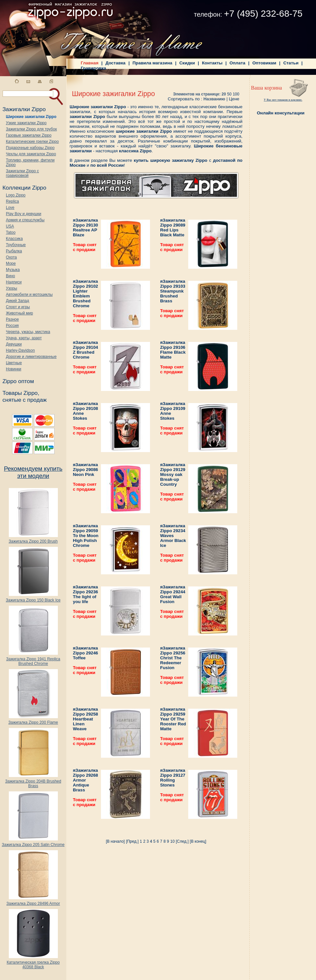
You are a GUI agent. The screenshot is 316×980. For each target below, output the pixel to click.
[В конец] (198, 841)
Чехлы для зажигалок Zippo (31, 154)
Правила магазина (153, 63)
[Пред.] (132, 841)
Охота (11, 257)
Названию (214, 99)
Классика (14, 239)
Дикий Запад (17, 301)
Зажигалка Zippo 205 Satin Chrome (33, 843)
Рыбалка (14, 251)
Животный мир (19, 313)
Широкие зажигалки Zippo (31, 117)
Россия (12, 326)
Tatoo (11, 232)
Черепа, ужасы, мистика (28, 332)
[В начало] (115, 841)
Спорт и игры (18, 307)
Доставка (116, 63)
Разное (12, 319)
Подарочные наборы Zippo (30, 148)
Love (10, 208)
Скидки (187, 63)
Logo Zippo (16, 195)
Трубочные (16, 245)
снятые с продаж (25, 400)
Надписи (14, 282)
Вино (10, 276)
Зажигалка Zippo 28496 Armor (33, 902)
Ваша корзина (266, 88)
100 (236, 94)
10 (172, 841)
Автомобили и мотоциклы (29, 295)
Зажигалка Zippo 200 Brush (33, 540)
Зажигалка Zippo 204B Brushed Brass (33, 782)
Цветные (14, 363)
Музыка (13, 270)
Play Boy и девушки (24, 214)
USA (10, 226)
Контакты (212, 63)
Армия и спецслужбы (25, 220)
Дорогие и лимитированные (31, 357)
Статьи (291, 63)
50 (229, 94)
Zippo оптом (18, 381)
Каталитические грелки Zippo (32, 142)
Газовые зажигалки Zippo (29, 135)
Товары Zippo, (21, 393)
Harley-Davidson (20, 350)
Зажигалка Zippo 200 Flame (33, 721)
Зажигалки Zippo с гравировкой (22, 173)
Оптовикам (264, 63)
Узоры (11, 288)
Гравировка (93, 68)
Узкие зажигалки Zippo (26, 123)
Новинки (14, 369)
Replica (12, 201)
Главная (90, 63)
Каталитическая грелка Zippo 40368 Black (33, 963)
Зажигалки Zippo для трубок (31, 129)
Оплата (237, 63)
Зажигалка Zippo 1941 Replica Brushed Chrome (33, 659)
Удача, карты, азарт (24, 338)
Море (11, 263)
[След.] (182, 841)
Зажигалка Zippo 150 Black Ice (33, 598)
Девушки (14, 344)
